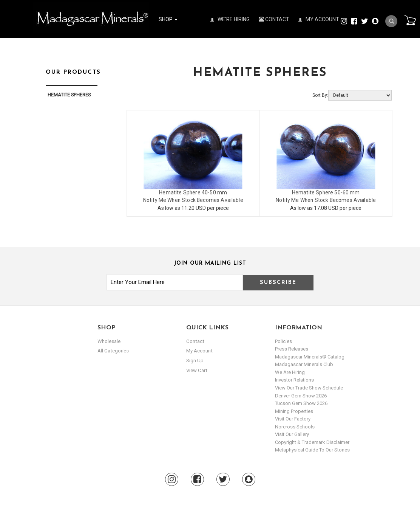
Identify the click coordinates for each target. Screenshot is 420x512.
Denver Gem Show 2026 (301, 395)
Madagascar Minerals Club (304, 364)
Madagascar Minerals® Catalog (310, 356)
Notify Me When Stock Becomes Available (193, 200)
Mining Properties (294, 411)
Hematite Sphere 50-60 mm (326, 192)
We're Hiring (230, 19)
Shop (168, 19)
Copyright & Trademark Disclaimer (312, 442)
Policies (283, 341)
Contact (274, 19)
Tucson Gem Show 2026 (301, 403)
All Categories (113, 350)
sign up (195, 360)
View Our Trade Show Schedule (309, 387)
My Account (319, 19)
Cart (409, 20)
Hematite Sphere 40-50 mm (193, 192)
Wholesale (109, 341)
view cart (196, 370)
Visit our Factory (293, 418)
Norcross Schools (295, 426)
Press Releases (292, 348)
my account (199, 350)
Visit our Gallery (292, 434)
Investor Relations (294, 379)
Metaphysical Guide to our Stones (312, 449)
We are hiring (290, 372)
